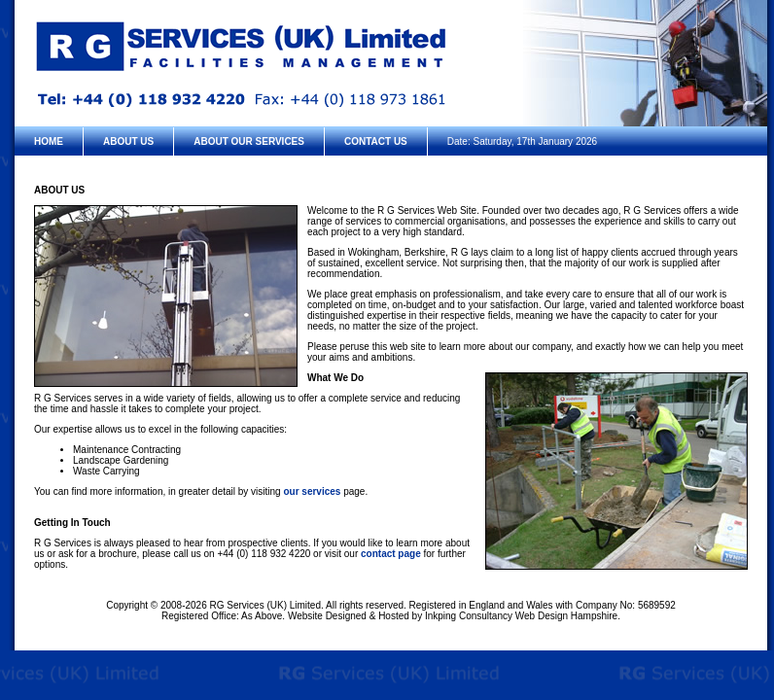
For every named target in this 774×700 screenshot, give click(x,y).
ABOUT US (128, 141)
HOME (49, 141)
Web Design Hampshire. (568, 616)
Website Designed (327, 616)
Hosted (394, 616)
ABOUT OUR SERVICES (249, 141)
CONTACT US (376, 141)
